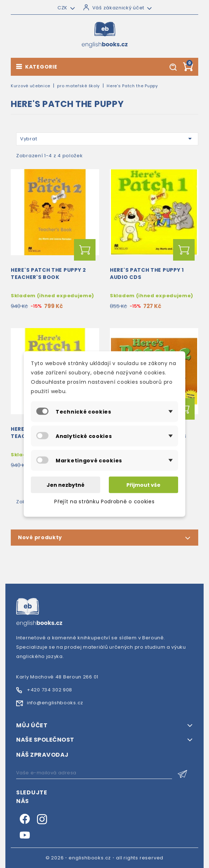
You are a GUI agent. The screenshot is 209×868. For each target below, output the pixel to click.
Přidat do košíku (85, 250)
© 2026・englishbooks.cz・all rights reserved (105, 858)
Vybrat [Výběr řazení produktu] (107, 139)
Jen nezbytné (66, 485)
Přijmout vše (143, 485)
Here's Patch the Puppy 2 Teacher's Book (48, 274)
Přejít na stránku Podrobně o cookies (104, 501)
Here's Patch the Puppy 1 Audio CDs (147, 274)
